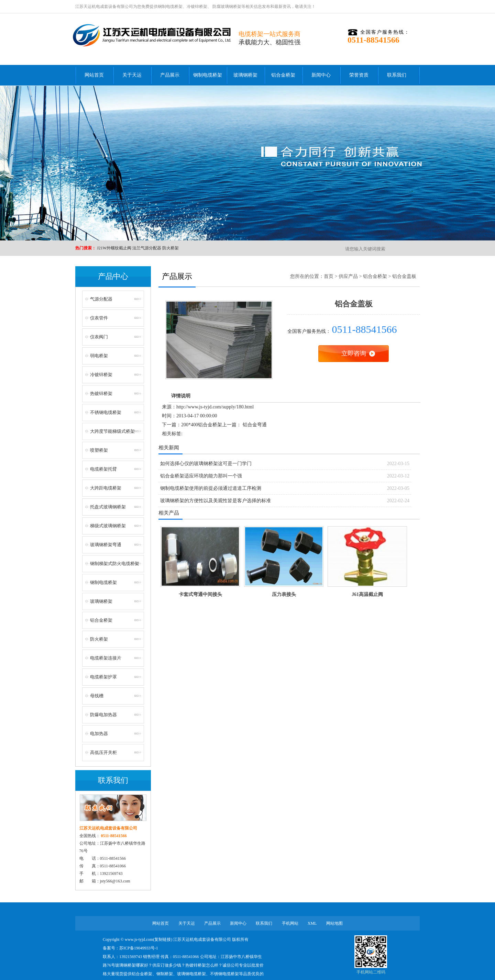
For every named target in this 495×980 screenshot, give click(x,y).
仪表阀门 (99, 337)
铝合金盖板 (404, 276)
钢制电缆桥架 (170, 7)
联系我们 (397, 75)
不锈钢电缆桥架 (106, 412)
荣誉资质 (359, 75)
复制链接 (163, 939)
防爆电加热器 (103, 715)
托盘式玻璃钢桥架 (108, 507)
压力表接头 (284, 594)
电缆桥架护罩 (103, 677)
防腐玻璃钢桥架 (226, 7)
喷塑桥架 (99, 450)
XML (312, 923)
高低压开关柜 (103, 752)
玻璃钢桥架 (245, 75)
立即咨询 (354, 353)
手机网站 (290, 923)
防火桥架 (170, 248)
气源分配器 (101, 299)
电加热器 (99, 734)
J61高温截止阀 (367, 594)
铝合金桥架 (283, 75)
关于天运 (132, 75)
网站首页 (94, 75)
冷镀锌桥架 (197, 7)
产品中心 (113, 276)
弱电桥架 (99, 356)
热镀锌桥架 (101, 393)
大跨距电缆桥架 (106, 488)
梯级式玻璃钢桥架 (108, 526)
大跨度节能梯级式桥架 (112, 431)
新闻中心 (321, 75)
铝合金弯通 (255, 425)
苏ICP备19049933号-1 (139, 948)
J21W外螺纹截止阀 (114, 248)
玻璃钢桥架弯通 (106, 545)
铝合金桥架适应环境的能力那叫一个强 (201, 476)
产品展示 (170, 75)
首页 (329, 276)
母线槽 (97, 696)
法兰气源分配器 (147, 248)
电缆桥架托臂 (103, 469)
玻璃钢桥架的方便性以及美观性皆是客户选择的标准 (216, 501)
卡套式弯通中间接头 (200, 594)
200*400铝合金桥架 (202, 425)
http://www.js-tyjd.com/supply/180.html (215, 407)
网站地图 (334, 923)
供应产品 (348, 276)
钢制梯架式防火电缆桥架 (115, 564)
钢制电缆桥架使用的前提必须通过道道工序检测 (211, 488)
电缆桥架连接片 (106, 658)
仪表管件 (99, 318)
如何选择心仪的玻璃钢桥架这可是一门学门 (206, 464)
